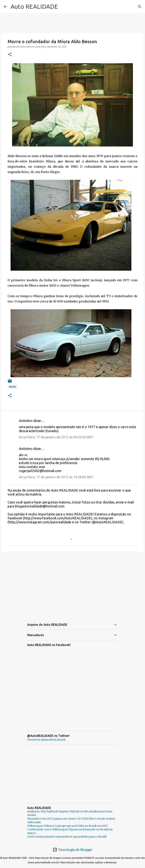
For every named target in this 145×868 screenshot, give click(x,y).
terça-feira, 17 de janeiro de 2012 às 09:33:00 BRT (56, 437)
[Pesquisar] (140, 7)
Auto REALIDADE (34, 6)
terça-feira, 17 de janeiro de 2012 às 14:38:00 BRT (56, 477)
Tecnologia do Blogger (73, 850)
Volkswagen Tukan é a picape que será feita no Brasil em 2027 (67, 826)
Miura (12, 387)
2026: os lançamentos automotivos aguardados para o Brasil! (67, 837)
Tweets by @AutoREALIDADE (46, 740)
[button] (10, 55)
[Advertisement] (72, 584)
